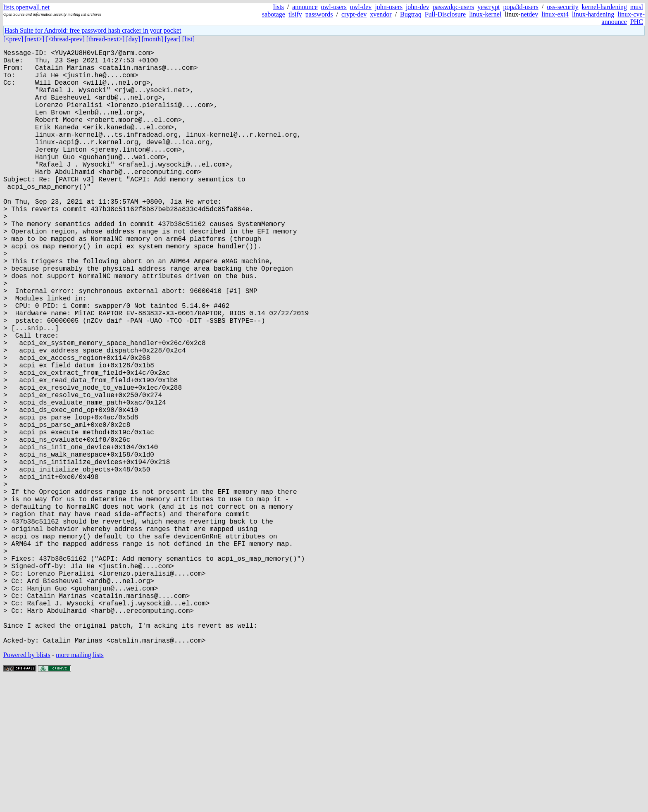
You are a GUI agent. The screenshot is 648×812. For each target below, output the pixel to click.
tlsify (295, 14)
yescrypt (488, 7)
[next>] (35, 39)
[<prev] (13, 39)
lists (279, 7)
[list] (188, 39)
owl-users (334, 7)
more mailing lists (80, 787)
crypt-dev (354, 14)
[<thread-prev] (65, 39)
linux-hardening (593, 14)
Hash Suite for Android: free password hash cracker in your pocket (93, 30)
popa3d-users (521, 7)
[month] (152, 39)
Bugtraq (411, 14)
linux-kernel (485, 14)
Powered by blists (27, 787)
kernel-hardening (604, 7)
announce (305, 7)
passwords (319, 14)
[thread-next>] (106, 39)
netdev (530, 14)
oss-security (562, 7)
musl (637, 7)
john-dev (418, 7)
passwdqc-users (453, 7)
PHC (637, 22)
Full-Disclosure (445, 14)
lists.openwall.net (26, 7)
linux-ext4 (555, 14)
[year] (173, 39)
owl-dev (361, 7)
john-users (389, 7)
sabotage (274, 14)
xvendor (381, 14)
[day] (133, 39)
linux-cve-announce (623, 18)
